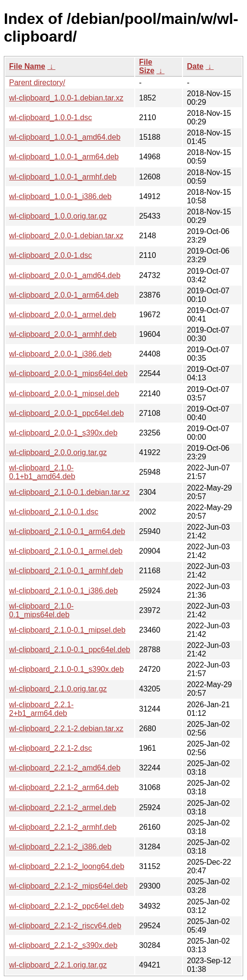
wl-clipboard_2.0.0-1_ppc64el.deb (66, 413)
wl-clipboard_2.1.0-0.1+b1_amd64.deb (42, 472)
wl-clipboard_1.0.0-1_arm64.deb (64, 157)
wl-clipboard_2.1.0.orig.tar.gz (58, 689)
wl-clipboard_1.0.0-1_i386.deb (60, 196)
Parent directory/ (37, 83)
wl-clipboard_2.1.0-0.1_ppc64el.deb (70, 650)
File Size (147, 66)
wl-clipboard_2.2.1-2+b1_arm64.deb (41, 709)
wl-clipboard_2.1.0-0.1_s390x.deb (66, 669)
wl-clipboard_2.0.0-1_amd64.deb (65, 275)
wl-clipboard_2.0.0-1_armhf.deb (63, 334)
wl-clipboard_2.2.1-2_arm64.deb (64, 787)
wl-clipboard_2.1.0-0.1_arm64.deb (67, 531)
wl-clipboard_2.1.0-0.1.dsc (54, 512)
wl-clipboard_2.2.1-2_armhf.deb (63, 827)
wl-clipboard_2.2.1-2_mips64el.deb (68, 886)
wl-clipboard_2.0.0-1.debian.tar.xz (66, 236)
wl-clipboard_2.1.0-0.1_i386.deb (64, 591)
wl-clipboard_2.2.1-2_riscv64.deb (65, 926)
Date (195, 66)
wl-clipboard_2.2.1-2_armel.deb (63, 807)
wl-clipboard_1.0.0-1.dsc (50, 117)
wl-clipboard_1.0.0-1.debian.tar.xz (66, 98)
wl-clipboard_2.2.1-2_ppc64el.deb (66, 906)
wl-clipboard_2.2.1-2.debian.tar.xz (66, 729)
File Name (27, 66)
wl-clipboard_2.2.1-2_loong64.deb (67, 866)
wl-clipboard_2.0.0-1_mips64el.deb (68, 373)
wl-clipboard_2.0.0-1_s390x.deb (63, 433)
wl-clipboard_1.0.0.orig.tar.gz (58, 216)
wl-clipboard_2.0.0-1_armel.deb (63, 315)
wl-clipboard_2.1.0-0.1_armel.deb (66, 551)
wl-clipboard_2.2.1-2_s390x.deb (63, 945)
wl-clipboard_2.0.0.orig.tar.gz (58, 452)
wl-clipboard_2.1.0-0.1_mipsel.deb (67, 630)
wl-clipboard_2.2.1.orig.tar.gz (58, 965)
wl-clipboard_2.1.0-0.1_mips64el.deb (41, 610)
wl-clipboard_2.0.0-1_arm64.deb (64, 295)
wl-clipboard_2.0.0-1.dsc (50, 255)
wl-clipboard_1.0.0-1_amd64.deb (65, 137)
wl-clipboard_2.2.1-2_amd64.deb (65, 768)
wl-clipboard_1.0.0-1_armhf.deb (63, 177)
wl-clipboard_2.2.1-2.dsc (50, 748)
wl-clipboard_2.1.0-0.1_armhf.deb (66, 571)
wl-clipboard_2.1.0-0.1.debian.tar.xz (70, 492)
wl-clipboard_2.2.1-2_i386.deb (60, 847)
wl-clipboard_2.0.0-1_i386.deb (60, 354)
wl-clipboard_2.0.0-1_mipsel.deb (64, 394)
